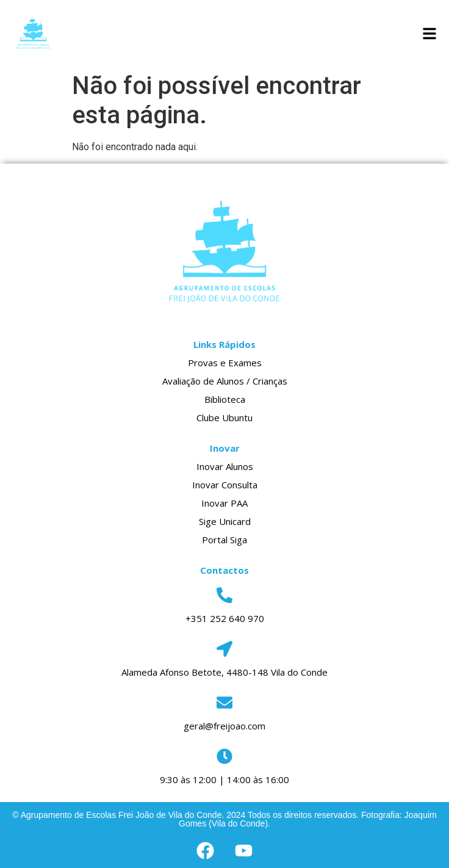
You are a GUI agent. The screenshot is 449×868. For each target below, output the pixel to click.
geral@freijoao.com (224, 726)
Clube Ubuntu (224, 418)
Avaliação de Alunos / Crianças (225, 381)
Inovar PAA (224, 503)
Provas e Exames (225, 363)
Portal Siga (224, 540)
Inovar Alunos (225, 466)
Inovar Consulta (225, 485)
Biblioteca (225, 399)
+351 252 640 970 (225, 618)
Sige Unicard (225, 521)
